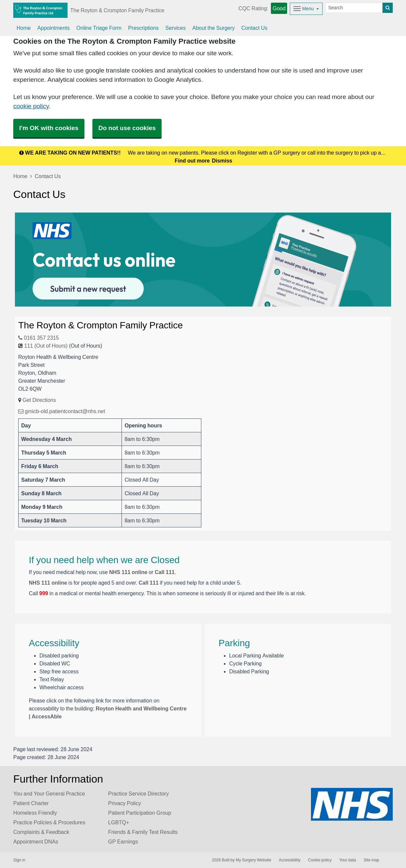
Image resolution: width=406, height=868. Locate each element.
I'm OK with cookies (49, 128)
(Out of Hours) (85, 346)
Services (175, 28)
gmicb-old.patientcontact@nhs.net (62, 411)
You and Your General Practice (49, 794)
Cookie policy (320, 860)
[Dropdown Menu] (306, 9)
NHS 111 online (128, 572)
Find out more (192, 161)
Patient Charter (31, 803)
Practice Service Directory (139, 794)
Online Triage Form (99, 28)
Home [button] (24, 28)
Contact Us (254, 28)
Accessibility (290, 860)
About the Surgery (214, 28)
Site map (371, 860)
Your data (348, 860)
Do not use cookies (127, 128)
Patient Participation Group (140, 813)
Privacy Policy (125, 803)
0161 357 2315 (39, 338)
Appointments (54, 28)
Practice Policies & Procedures (49, 822)
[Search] (354, 8)
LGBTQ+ (119, 822)
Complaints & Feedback (41, 832)
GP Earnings (123, 842)
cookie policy (31, 106)
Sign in (19, 860)
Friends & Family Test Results (143, 832)
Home (20, 176)
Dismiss (222, 161)
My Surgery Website (254, 860)
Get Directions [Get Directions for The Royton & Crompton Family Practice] (39, 400)
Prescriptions (143, 28)
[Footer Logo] (352, 804)
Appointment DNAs (36, 842)
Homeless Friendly (35, 813)
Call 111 (165, 572)
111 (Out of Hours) (43, 346)
